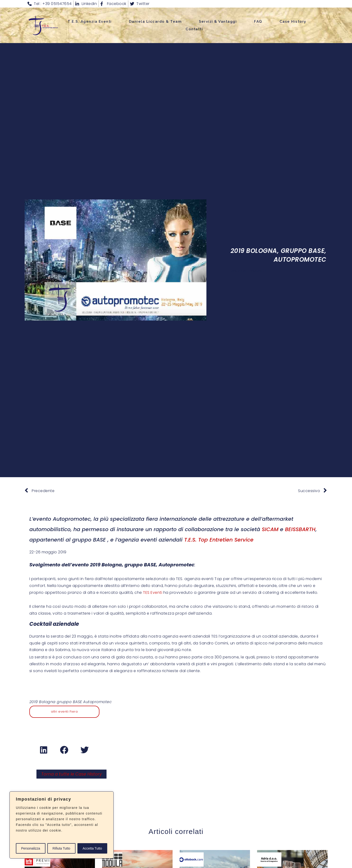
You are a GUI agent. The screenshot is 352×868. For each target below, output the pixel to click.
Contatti (194, 29)
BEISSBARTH (300, 529)
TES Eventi (153, 593)
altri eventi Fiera (64, 712)
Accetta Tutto (92, 848)
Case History (293, 22)
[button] (44, 750)
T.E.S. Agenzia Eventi (90, 22)
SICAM (270, 529)
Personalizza (31, 848)
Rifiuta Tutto (61, 848)
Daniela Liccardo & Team (155, 22)
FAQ (258, 22)
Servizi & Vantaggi (218, 22)
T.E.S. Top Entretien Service (219, 540)
